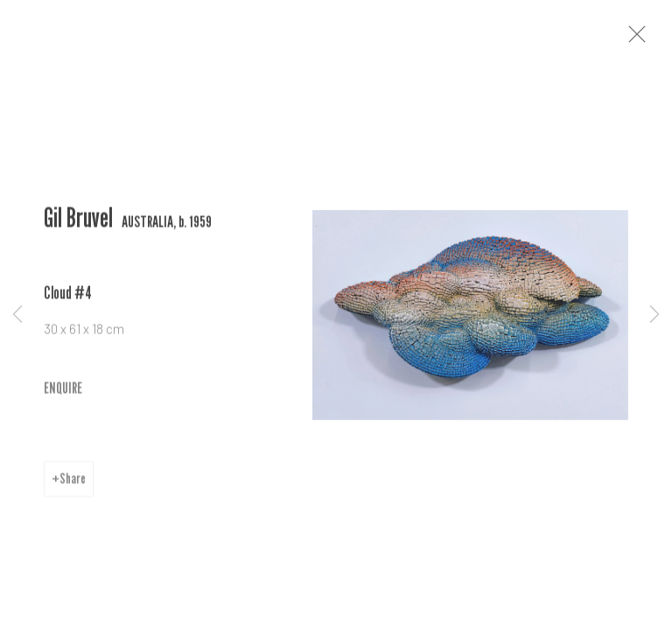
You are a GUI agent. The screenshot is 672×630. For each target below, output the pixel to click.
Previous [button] (17, 315)
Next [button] (654, 315)
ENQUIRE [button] (63, 397)
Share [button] (73, 489)
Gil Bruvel (78, 228)
